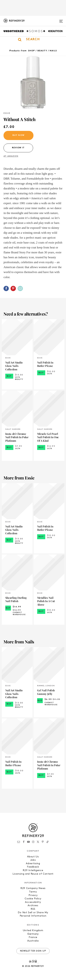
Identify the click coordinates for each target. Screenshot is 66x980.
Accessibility (33, 902)
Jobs (33, 860)
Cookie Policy (33, 899)
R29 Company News (33, 888)
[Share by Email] (20, 288)
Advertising (33, 864)
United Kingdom (33, 931)
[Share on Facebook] (6, 288)
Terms (33, 892)
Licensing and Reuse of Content (33, 874)
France (33, 937)
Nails (53, 51)
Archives (33, 906)
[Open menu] (61, 20)
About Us (33, 857)
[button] (33, 40)
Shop (32, 51)
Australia (33, 941)
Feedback (33, 867)
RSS (33, 909)
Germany (33, 934)
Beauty (42, 51)
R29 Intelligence (33, 870)
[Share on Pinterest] (13, 288)
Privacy (33, 895)
